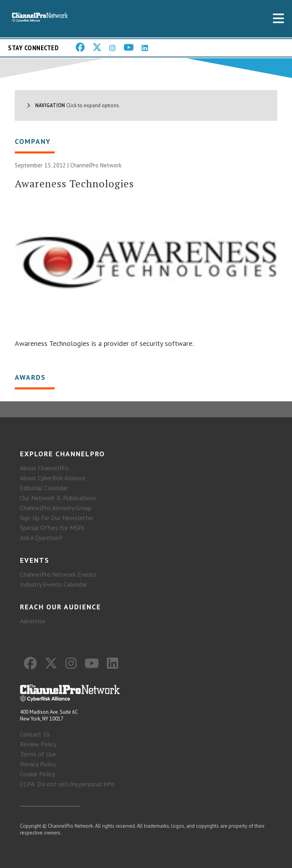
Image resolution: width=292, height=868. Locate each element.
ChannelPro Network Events (58, 574)
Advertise (33, 621)
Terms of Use (38, 754)
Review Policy (38, 744)
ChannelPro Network (96, 165)
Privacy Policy (38, 764)
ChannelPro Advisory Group (56, 508)
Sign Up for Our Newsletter (57, 518)
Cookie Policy (37, 774)
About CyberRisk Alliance (53, 478)
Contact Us (35, 734)
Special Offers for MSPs (52, 528)
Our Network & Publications (58, 498)
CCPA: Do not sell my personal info (67, 784)
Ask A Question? (41, 538)
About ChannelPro (44, 468)
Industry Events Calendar (53, 584)
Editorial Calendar (44, 488)
